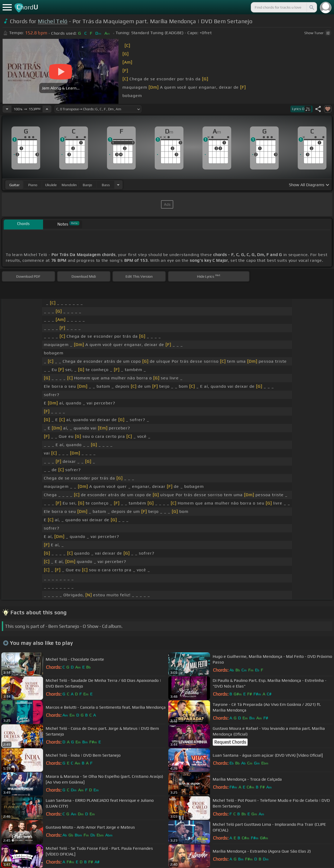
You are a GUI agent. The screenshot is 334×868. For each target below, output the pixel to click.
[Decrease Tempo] (7, 109)
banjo (87, 185)
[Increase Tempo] (47, 109)
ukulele (51, 185)
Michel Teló (53, 21)
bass (106, 185)
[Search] (311, 7)
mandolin (69, 185)
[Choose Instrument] (118, 185)
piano (33, 185)
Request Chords (230, 742)
